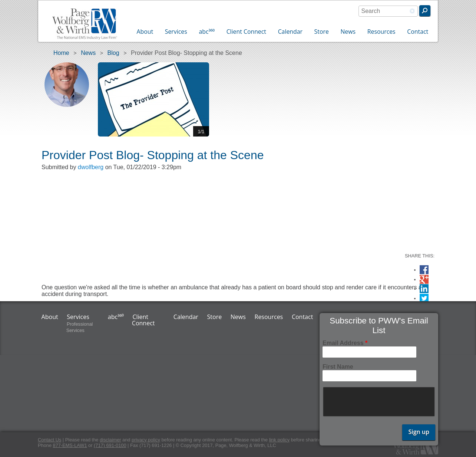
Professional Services (80, 328)
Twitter (424, 298)
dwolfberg (91, 167)
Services (176, 32)
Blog (113, 53)
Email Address (345, 343)
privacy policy (146, 440)
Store (322, 32)
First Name (338, 367)
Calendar (290, 32)
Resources (381, 32)
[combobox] (388, 11)
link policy (279, 440)
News (348, 32)
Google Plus (424, 280)
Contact (418, 32)
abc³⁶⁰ (207, 32)
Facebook (424, 270)
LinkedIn (424, 289)
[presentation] (380, 402)
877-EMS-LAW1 (70, 445)
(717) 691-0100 (110, 445)
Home (61, 53)
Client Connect (246, 32)
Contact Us (49, 440)
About (145, 32)
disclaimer (110, 440)
